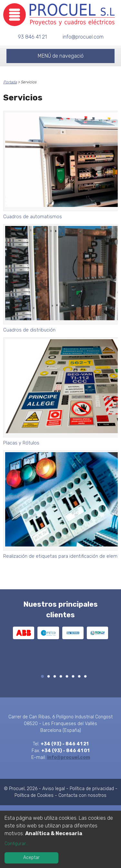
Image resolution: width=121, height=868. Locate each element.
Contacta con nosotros (82, 795)
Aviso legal (54, 789)
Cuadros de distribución (29, 330)
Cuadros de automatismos (33, 217)
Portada (10, 82)
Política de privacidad (92, 789)
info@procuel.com (83, 37)
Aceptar (31, 858)
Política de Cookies (34, 795)
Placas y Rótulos (21, 443)
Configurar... (16, 844)
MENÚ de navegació (61, 56)
